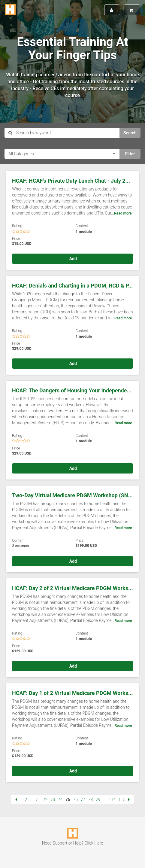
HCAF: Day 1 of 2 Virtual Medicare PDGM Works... (72, 693)
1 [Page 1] (21, 799)
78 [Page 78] (90, 799)
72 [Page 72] (45, 799)
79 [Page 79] (98, 799)
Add (72, 259)
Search (130, 133)
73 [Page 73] (53, 799)
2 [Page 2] (26, 799)
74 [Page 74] (60, 799)
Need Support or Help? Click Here (73, 843)
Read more (123, 213)
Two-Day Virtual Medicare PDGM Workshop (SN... (72, 495)
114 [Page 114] (112, 799)
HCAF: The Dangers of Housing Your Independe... (72, 390)
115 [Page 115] (122, 799)
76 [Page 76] (76, 799)
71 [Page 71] (38, 799)
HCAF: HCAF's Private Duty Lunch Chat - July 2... (71, 181)
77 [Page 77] (83, 799)
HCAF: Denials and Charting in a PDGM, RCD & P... (72, 286)
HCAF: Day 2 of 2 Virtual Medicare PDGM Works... (72, 588)
